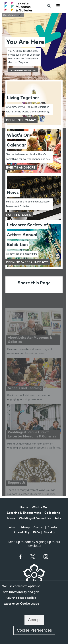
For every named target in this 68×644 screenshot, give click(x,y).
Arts (58, 518)
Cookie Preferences (34, 630)
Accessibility (22, 532)
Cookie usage (30, 604)
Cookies (53, 528)
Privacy (25, 528)
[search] (49, 6)
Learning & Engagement (24, 513)
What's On (39, 507)
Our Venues (13, 15)
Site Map (50, 532)
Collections (52, 513)
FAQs (37, 532)
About (13, 528)
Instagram (46, 557)
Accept (34, 620)
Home (24, 507)
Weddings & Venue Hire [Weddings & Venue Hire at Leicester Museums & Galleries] (35, 518)
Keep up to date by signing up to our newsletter (34, 544)
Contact (39, 528)
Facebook (21, 557)
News (11, 518)
